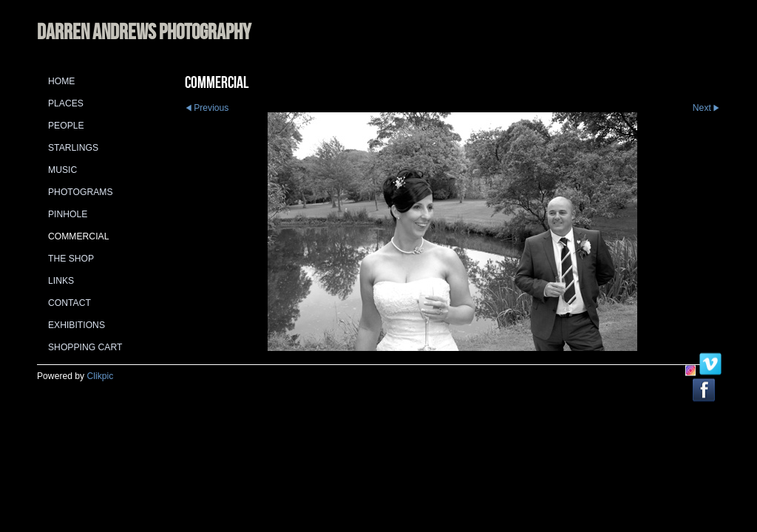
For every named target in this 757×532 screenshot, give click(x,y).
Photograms (81, 192)
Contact (69, 303)
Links (61, 281)
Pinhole (68, 214)
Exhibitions (77, 325)
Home (61, 81)
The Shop (71, 259)
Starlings (73, 148)
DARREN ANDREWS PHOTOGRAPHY (144, 31)
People (66, 126)
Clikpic (101, 376)
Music (62, 170)
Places (66, 103)
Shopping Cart (85, 347)
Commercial (78, 236)
